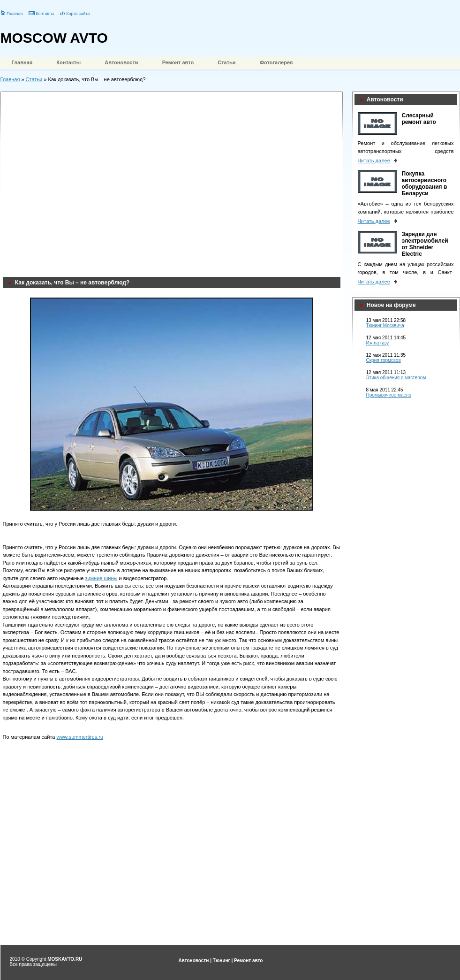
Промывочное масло (389, 395)
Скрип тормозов (384, 360)
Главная (15, 14)
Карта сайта (78, 14)
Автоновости (121, 62)
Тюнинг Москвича (385, 325)
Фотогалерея (276, 62)
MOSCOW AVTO (54, 38)
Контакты (45, 14)
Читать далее (374, 161)
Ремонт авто (178, 62)
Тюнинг (222, 961)
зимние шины (101, 578)
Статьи (226, 62)
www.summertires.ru (80, 737)
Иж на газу (378, 343)
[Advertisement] (88, 182)
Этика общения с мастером (396, 378)
